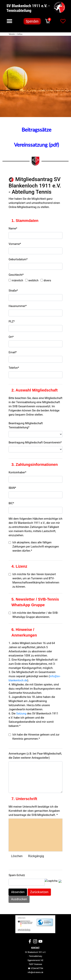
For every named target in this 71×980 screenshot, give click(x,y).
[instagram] (35, 941)
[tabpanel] (35, 76)
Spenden (32, 21)
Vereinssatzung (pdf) (36, 145)
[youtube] (40, 941)
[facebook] (30, 941)
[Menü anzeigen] (10, 21)
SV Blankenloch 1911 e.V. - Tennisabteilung (28, 8)
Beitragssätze (36, 130)
